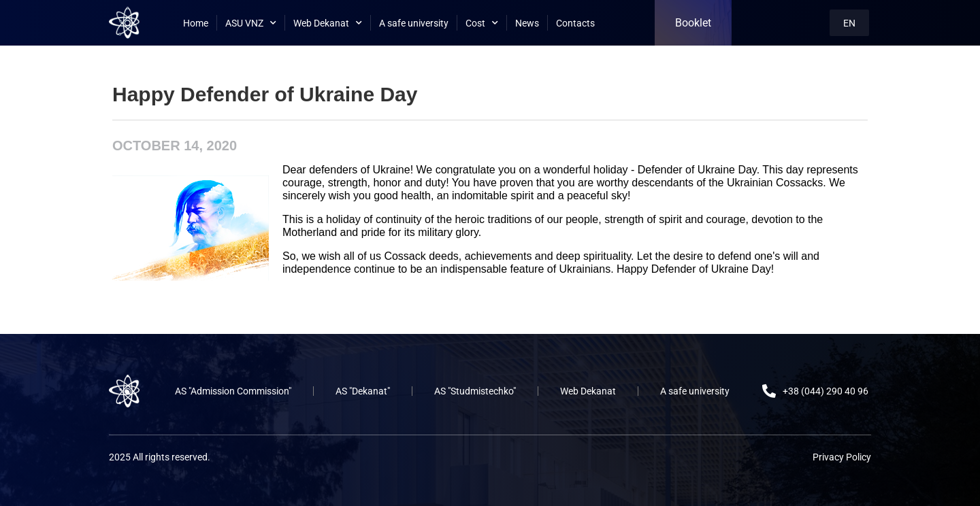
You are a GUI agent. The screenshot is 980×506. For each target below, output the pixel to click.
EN (849, 23)
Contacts (575, 23)
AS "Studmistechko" (475, 391)
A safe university (414, 23)
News (527, 23)
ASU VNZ (251, 23)
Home (196, 23)
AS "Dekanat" (363, 391)
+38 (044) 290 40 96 (826, 391)
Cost (482, 23)
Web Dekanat (328, 23)
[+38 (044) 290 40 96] (769, 391)
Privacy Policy (842, 457)
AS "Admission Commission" (233, 391)
